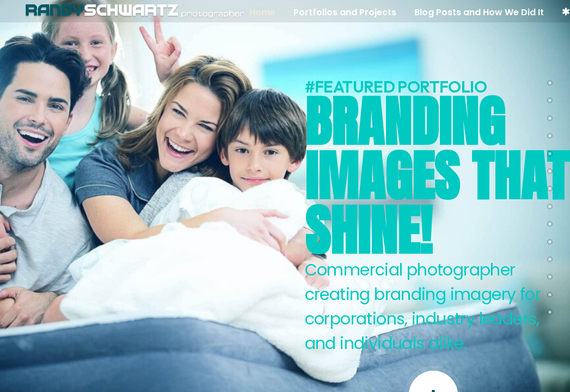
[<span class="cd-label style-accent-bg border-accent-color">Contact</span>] (550, 310)
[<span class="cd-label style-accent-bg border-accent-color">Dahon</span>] (550, 204)
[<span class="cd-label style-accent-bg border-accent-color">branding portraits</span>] (550, 240)
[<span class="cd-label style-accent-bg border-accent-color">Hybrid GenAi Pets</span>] (550, 116)
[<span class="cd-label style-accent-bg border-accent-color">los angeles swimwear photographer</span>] (550, 151)
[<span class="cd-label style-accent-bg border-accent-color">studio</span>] (550, 133)
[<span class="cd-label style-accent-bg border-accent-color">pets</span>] (550, 81)
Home (265, 12)
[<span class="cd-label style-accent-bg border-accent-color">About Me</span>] (550, 275)
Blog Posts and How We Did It (482, 12)
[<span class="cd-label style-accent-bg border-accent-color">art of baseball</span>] (550, 222)
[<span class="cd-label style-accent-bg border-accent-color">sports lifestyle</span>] (550, 187)
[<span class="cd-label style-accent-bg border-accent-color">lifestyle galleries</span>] (550, 257)
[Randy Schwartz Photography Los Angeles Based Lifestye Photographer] (135, 11)
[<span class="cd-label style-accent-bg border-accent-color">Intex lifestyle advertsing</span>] (550, 99)
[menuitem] (269, 13)
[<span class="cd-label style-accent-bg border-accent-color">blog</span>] (550, 292)
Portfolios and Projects (348, 12)
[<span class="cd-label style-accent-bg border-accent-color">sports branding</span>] (550, 169)
